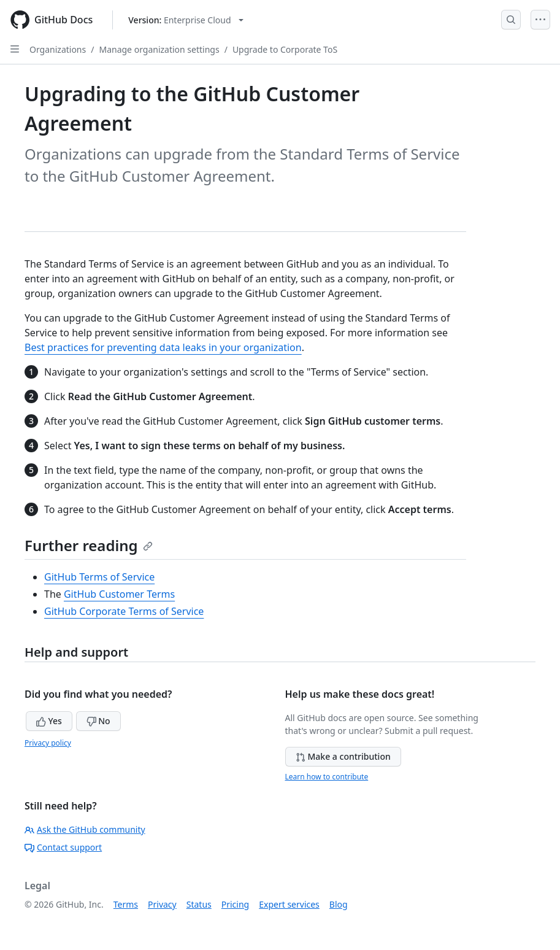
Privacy (162, 904)
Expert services (289, 904)
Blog (339, 904)
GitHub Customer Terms (119, 594)
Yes (49, 721)
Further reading (89, 545)
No (98, 721)
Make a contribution (343, 756)
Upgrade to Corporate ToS (285, 49)
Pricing (235, 904)
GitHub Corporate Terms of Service (124, 611)
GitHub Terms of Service (99, 577)
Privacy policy (48, 743)
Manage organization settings (159, 49)
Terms (126, 904)
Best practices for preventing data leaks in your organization (163, 347)
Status (199, 904)
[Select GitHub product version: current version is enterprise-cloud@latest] (186, 20)
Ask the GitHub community (85, 829)
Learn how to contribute (327, 777)
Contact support (63, 847)
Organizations (58, 49)
